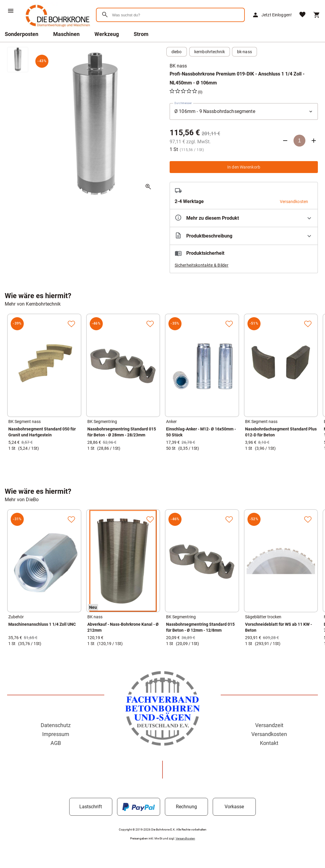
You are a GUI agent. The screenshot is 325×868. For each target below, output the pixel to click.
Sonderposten (22, 34)
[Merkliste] (302, 15)
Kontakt (269, 743)
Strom (141, 34)
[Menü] (11, 11)
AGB (56, 743)
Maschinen (66, 34)
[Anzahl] (299, 141)
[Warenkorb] (317, 15)
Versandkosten (269, 734)
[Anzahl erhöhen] (314, 141)
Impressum (56, 734)
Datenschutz (56, 725)
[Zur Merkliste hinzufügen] (71, 324)
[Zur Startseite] (57, 28)
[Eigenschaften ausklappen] (244, 218)
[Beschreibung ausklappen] (244, 236)
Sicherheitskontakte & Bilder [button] (202, 265)
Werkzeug (107, 34)
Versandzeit (269, 725)
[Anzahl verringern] (285, 141)
